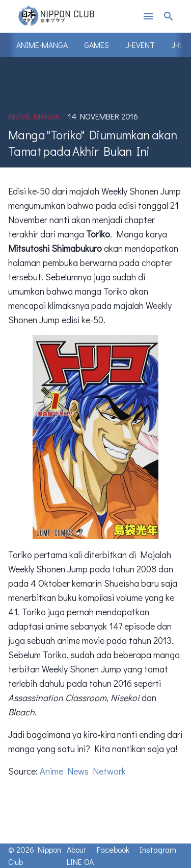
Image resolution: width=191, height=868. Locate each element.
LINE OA (80, 862)
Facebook (113, 849)
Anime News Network (83, 771)
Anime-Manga (42, 45)
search (169, 16)
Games (97, 45)
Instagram (158, 849)
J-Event (140, 45)
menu (148, 16)
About (77, 849)
